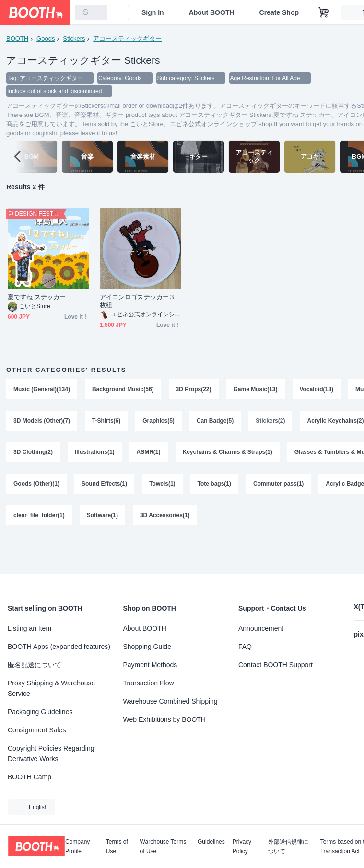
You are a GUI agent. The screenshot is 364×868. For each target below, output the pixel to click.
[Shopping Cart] (324, 12)
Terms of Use (117, 846)
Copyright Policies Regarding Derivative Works (51, 753)
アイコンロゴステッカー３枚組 (137, 302)
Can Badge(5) (215, 422)
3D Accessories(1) (165, 517)
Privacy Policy (242, 846)
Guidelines (211, 842)
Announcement (261, 628)
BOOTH (17, 39)
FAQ (245, 647)
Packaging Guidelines (40, 712)
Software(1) (102, 517)
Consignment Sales (37, 730)
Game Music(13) (256, 390)
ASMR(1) (149, 453)
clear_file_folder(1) (39, 517)
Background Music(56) (123, 390)
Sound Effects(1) (104, 485)
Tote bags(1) (214, 485)
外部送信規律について (288, 846)
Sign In (153, 12)
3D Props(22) (194, 390)
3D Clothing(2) (33, 453)
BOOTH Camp (29, 777)
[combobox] (91, 12)
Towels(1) (162, 485)
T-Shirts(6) (106, 422)
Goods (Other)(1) (36, 485)
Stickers (74, 39)
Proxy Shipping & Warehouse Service (51, 688)
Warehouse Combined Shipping (170, 701)
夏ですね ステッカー (37, 298)
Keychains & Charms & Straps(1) (228, 453)
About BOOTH (212, 12)
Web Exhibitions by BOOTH (164, 719)
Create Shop (279, 12)
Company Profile (77, 846)
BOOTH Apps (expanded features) (59, 647)
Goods (46, 39)
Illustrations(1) (95, 453)
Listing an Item (29, 628)
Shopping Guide (147, 647)
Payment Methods (150, 665)
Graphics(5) (159, 422)
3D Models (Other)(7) (42, 422)
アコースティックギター (127, 39)
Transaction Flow (149, 683)
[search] (98, 13)
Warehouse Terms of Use (163, 846)
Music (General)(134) (42, 390)
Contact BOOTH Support (276, 665)
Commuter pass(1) (278, 485)
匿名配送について (35, 665)
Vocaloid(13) (317, 390)
